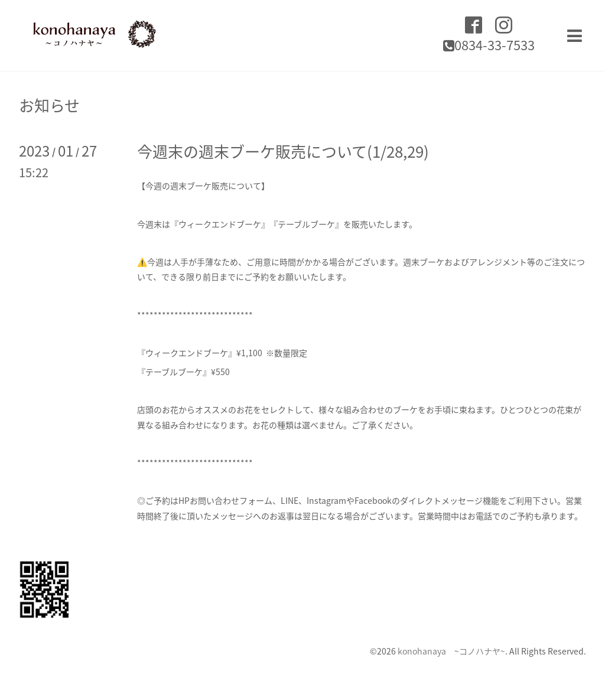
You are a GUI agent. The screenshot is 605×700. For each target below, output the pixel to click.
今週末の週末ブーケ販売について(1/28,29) (283, 151)
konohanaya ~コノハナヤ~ (451, 651)
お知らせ (49, 105)
